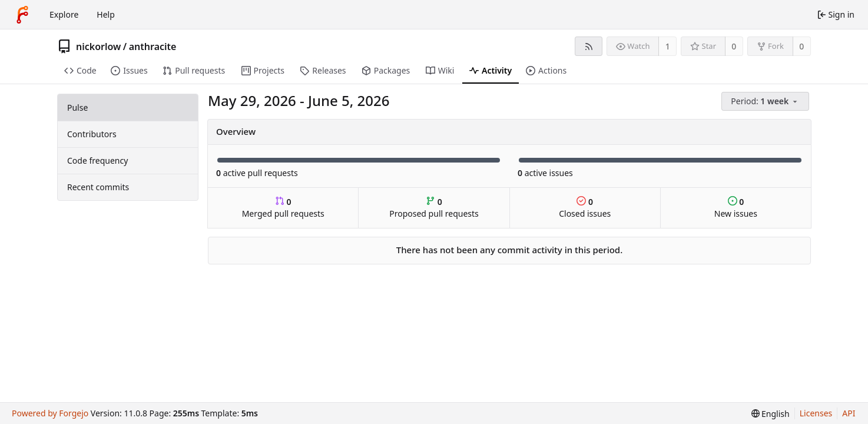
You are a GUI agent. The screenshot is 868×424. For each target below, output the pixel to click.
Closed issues (585, 208)
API (849, 413)
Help (106, 14)
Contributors (92, 134)
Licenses (816, 413)
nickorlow (98, 47)
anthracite (153, 47)
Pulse (77, 107)
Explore (64, 14)
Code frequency (97, 160)
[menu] (766, 102)
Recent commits (98, 187)
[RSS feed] (589, 46)
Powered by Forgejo (50, 413)
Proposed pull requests (434, 208)
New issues (736, 208)
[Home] (22, 15)
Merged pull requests (283, 208)
